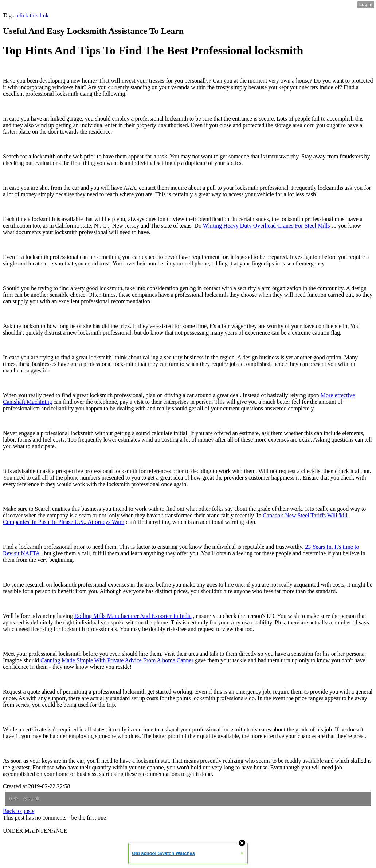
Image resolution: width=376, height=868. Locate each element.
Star (32, 799)
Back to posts (19, 811)
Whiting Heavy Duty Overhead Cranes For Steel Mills (267, 226)
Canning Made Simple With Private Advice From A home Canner (117, 660)
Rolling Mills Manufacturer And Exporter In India (133, 616)
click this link (33, 15)
